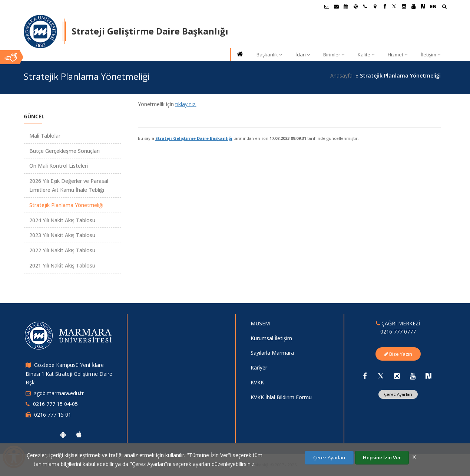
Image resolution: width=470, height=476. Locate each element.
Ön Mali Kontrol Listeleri (59, 166)
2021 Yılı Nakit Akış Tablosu (62, 265)
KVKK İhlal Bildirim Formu (281, 397)
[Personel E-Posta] (336, 6)
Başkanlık (269, 55)
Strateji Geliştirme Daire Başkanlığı (194, 138)
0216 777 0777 (398, 331)
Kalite (366, 55)
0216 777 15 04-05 (55, 404)
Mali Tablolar (45, 136)
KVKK (257, 382)
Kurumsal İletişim (271, 338)
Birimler (334, 55)
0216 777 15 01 (53, 415)
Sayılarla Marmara (272, 353)
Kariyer (259, 367)
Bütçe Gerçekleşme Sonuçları (64, 151)
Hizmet (398, 55)
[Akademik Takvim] (346, 6)
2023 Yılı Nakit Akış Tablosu (62, 235)
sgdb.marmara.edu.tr (59, 393)
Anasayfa (341, 75)
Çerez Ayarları (398, 394)
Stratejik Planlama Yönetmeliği (66, 205)
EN (433, 6)
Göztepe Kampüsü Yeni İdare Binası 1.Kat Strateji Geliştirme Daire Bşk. (69, 374)
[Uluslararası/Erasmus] (355, 6)
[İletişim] (365, 6)
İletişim (431, 55)
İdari (303, 55)
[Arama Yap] (444, 7)
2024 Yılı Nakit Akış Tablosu (62, 220)
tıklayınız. (186, 104)
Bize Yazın (398, 354)
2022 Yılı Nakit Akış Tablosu (62, 250)
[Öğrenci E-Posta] (327, 6)
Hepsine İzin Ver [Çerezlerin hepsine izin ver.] (382, 457)
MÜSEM (260, 323)
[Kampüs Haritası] (375, 6)
